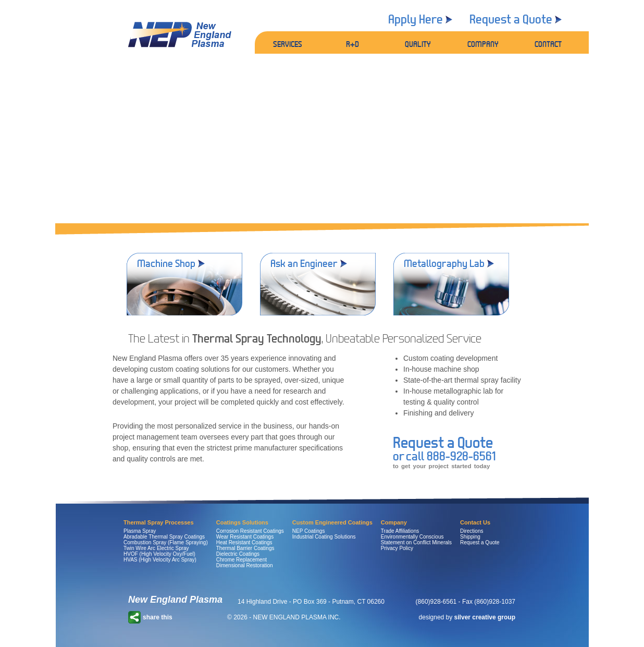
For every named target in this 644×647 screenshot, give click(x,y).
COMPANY (483, 44)
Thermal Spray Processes (159, 522)
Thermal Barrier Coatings (245, 548)
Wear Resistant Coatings (245, 537)
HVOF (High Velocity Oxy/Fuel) (159, 554)
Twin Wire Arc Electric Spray (156, 548)
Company (394, 522)
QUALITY (418, 44)
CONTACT (548, 44)
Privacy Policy (397, 548)
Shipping (470, 537)
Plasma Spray (140, 531)
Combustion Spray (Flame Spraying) (166, 542)
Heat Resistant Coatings (244, 542)
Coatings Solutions (242, 522)
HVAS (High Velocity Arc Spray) (160, 560)
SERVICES (288, 44)
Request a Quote (511, 19)
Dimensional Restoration (245, 565)
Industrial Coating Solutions (324, 537)
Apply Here (416, 19)
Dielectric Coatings (238, 554)
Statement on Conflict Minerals (416, 542)
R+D (352, 44)
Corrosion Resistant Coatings (250, 531)
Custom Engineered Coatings (332, 522)
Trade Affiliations (400, 531)
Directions (472, 531)
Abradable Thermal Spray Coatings (164, 537)
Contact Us (475, 522)
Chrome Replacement (241, 560)
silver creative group (485, 617)
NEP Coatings (309, 531)
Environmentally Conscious (412, 537)
